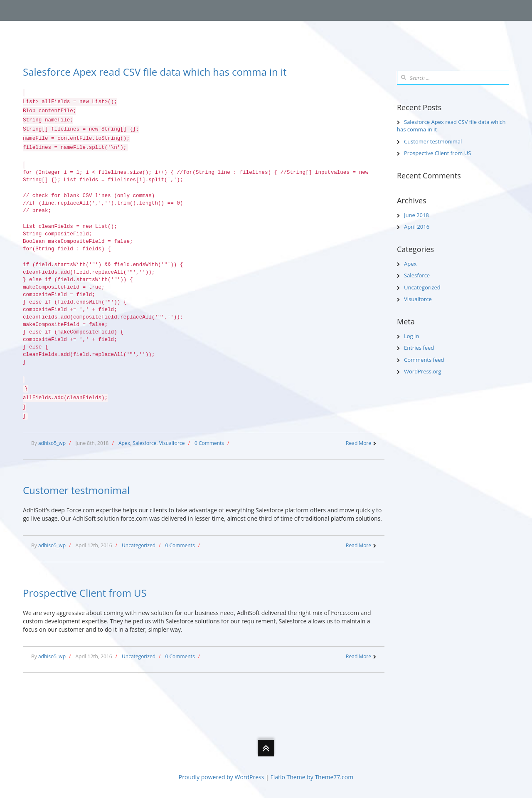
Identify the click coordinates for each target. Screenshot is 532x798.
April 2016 (417, 227)
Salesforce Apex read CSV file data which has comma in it (155, 72)
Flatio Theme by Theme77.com (312, 777)
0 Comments (209, 443)
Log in (411, 336)
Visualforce (172, 443)
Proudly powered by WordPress (222, 777)
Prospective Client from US (85, 593)
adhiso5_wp (52, 443)
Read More (358, 443)
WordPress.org (423, 371)
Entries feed (419, 348)
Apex (124, 443)
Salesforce (144, 443)
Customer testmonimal (76, 490)
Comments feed (424, 360)
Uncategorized (139, 545)
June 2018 (416, 215)
